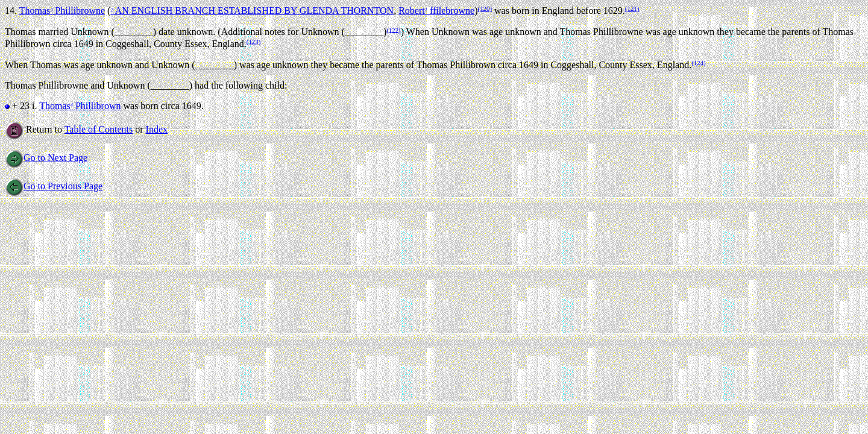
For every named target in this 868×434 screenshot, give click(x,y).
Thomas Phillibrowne (62, 11)
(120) (485, 8)
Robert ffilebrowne (436, 11)
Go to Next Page (46, 158)
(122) (393, 30)
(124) (698, 63)
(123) (253, 42)
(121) (632, 8)
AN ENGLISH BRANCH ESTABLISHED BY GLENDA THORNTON (252, 11)
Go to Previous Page (54, 186)
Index (157, 129)
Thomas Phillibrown (80, 106)
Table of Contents (99, 129)
